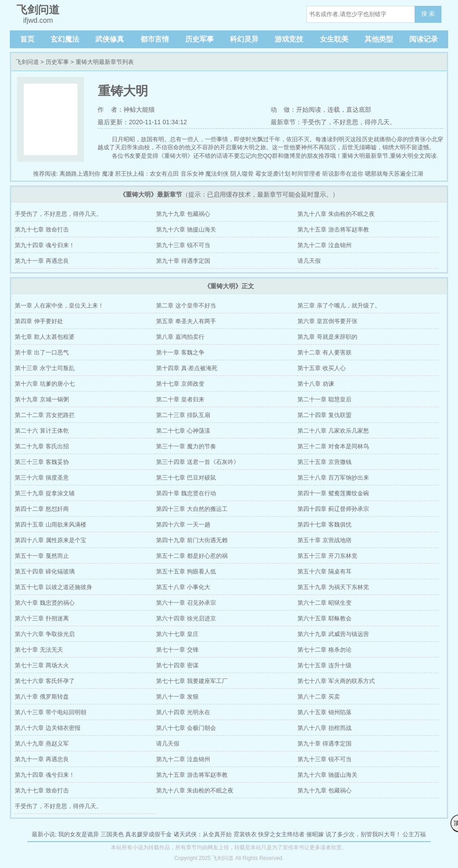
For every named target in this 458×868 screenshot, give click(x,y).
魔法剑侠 (217, 174)
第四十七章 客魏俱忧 (324, 525)
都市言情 (155, 39)
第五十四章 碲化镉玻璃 (45, 571)
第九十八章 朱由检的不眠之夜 (336, 214)
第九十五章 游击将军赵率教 (333, 230)
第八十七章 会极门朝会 (186, 728)
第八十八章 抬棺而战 (324, 728)
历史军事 (199, 39)
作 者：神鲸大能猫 (126, 110)
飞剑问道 (27, 62)
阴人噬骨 (242, 174)
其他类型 (379, 39)
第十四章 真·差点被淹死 (187, 368)
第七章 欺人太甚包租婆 (45, 337)
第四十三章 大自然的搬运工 (192, 509)
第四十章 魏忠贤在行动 (186, 493)
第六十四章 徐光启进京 (186, 618)
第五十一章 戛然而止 (42, 556)
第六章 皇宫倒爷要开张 (327, 321)
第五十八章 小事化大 (183, 587)
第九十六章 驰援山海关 (186, 230)
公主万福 (414, 834)
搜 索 (428, 14)
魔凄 (108, 174)
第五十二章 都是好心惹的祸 (192, 556)
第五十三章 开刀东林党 (327, 556)
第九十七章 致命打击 (42, 230)
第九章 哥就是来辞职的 (327, 337)
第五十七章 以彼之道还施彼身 (53, 587)
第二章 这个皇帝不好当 (186, 305)
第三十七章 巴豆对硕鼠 (186, 478)
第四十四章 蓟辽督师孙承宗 (333, 509)
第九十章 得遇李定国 (183, 261)
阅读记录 (424, 39)
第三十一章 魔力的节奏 (186, 446)
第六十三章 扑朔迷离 (42, 618)
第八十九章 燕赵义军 (42, 744)
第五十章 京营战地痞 (324, 540)
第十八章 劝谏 (316, 384)
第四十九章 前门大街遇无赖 (192, 540)
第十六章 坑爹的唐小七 (45, 384)
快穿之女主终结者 (281, 834)
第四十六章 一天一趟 (183, 525)
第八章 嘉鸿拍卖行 (180, 337)
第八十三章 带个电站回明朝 (51, 712)
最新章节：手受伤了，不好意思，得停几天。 (333, 122)
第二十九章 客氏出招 (42, 446)
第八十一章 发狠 (177, 697)
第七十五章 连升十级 (324, 665)
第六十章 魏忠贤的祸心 (45, 603)
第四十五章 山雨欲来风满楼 (51, 525)
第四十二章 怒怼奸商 (42, 509)
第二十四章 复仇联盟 (324, 415)
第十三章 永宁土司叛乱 (45, 368)
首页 (27, 39)
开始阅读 (309, 110)
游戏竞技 (289, 39)
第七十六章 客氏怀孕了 (45, 681)
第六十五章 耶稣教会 (324, 618)
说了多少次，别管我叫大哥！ (363, 834)
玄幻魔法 (65, 39)
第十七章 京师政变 (180, 384)
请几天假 (309, 261)
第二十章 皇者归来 (180, 399)
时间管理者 (306, 174)
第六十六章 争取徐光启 (45, 634)
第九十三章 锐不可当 (183, 245)
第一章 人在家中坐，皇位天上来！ (59, 305)
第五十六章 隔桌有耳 (324, 571)
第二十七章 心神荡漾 (183, 431)
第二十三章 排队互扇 (183, 415)
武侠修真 (110, 39)
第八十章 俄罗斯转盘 (42, 697)
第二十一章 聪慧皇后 (324, 399)
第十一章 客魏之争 (180, 352)
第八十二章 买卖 (319, 697)
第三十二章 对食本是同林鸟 (333, 446)
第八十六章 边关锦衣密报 (48, 728)
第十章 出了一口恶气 (42, 352)
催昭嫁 (315, 834)
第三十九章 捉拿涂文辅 (45, 493)
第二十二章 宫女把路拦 (45, 415)
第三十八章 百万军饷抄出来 (333, 478)
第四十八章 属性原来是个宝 (51, 540)
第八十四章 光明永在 (183, 712)
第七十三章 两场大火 (42, 665)
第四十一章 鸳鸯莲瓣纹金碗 (333, 493)
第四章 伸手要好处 (39, 321)
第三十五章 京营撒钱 (324, 462)
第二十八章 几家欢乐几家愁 (333, 431)
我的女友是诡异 (78, 834)
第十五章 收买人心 (322, 368)
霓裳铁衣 (245, 834)
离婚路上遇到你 (80, 174)
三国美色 (112, 834)
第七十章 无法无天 (39, 650)
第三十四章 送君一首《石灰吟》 (198, 462)
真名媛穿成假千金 (148, 834)
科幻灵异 (244, 39)
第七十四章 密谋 (177, 665)
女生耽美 (334, 39)
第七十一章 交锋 (177, 650)
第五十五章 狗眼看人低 (186, 571)
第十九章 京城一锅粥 (42, 399)
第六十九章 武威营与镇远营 (333, 634)
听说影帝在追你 (343, 174)
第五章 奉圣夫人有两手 (186, 321)
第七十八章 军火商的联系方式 (336, 681)
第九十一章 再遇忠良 (42, 261)
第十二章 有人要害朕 (324, 352)
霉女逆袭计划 (273, 174)
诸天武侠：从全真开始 (203, 834)
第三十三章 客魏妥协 (42, 462)
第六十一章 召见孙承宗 (186, 603)
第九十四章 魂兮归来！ (45, 245)
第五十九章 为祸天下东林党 (333, 587)
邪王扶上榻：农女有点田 (147, 174)
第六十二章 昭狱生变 (324, 603)
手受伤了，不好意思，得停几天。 (58, 214)
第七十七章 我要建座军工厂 (192, 681)
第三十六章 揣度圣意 (42, 478)
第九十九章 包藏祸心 (183, 214)
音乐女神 (192, 174)
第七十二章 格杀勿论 (324, 650)
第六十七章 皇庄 (177, 634)
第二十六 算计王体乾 (42, 431)
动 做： (284, 110)
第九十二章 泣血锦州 (324, 245)
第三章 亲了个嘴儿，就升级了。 (339, 305)
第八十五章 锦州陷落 (324, 712)
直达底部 (359, 110)
